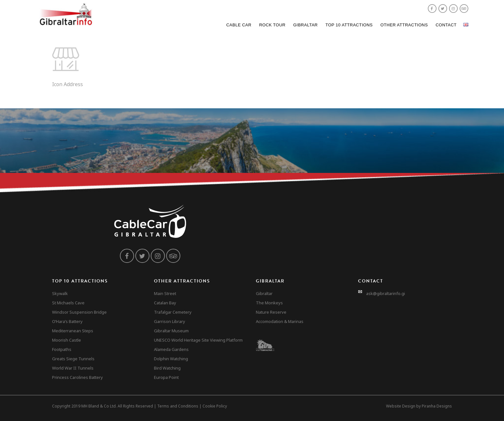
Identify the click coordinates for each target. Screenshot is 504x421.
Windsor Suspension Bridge (79, 312)
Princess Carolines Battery (77, 377)
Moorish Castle (67, 340)
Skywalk (60, 293)
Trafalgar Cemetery (173, 312)
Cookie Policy (215, 406)
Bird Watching (167, 368)
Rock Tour (272, 25)
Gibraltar (305, 25)
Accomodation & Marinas (280, 321)
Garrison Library (170, 321)
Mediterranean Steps (73, 331)
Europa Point (166, 377)
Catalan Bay (165, 303)
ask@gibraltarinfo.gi (386, 293)
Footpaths (62, 349)
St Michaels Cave (68, 303)
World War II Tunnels (73, 368)
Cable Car (239, 25)
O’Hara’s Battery (67, 321)
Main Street (165, 293)
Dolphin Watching (171, 359)
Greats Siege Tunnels (73, 359)
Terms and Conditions (178, 406)
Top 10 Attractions (349, 25)
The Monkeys (269, 303)
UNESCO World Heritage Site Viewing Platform (198, 340)
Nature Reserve (271, 312)
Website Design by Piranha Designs (419, 406)
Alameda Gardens (171, 349)
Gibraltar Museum (171, 331)
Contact (446, 25)
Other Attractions (404, 25)
